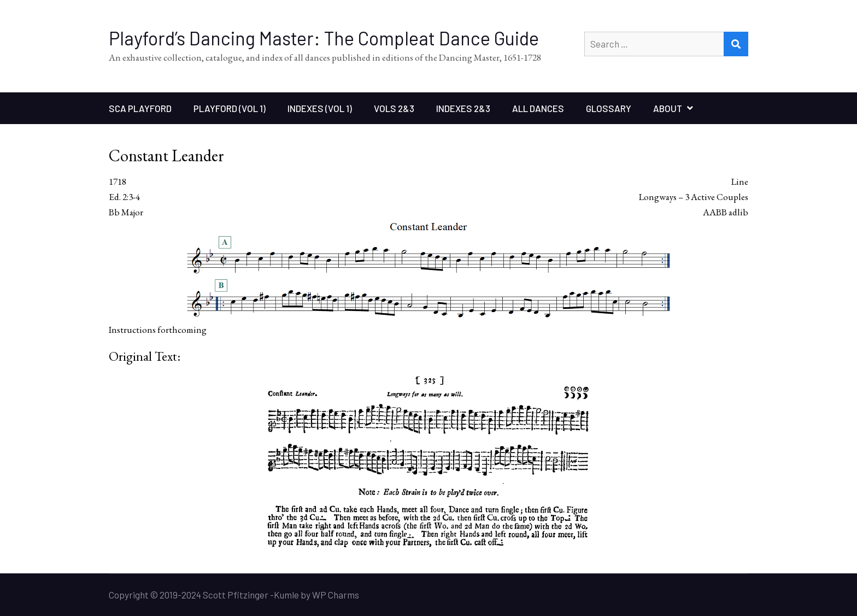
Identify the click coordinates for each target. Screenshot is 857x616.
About (668, 108)
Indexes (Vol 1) (320, 108)
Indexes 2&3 (463, 108)
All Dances (538, 108)
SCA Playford (140, 108)
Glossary (609, 108)
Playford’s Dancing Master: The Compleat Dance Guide (324, 38)
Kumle (286, 595)
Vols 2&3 (394, 108)
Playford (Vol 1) (230, 108)
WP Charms (336, 595)
